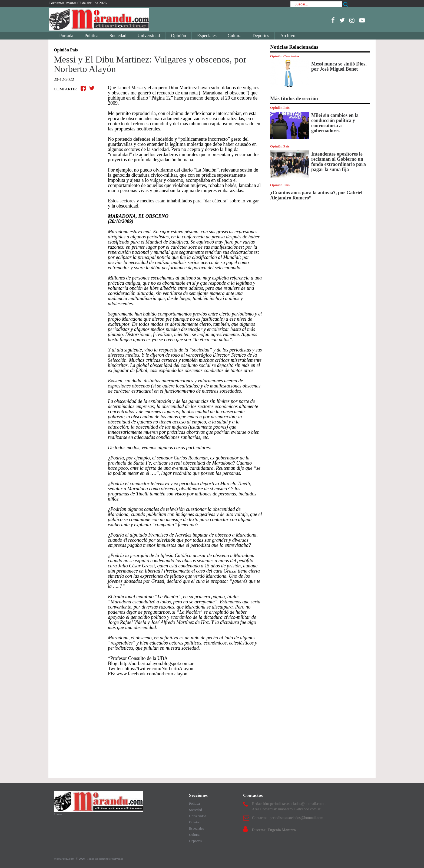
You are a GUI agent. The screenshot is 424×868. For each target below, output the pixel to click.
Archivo (288, 36)
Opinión (178, 36)
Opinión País (280, 108)
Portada (66, 36)
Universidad (149, 36)
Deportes (261, 36)
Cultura (235, 36)
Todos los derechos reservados (105, 859)
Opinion (195, 822)
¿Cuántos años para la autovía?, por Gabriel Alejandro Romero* (316, 195)
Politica (194, 803)
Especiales (207, 36)
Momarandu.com (64, 859)
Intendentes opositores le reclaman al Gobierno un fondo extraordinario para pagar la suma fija (339, 162)
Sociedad (118, 36)
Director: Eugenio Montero (274, 830)
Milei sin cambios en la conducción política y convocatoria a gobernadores (335, 123)
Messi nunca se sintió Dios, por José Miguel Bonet (339, 66)
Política (91, 36)
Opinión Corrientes (285, 56)
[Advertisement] (158, 725)
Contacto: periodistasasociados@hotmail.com (288, 818)
